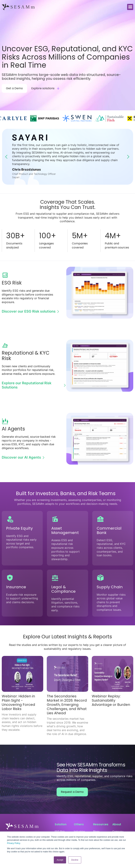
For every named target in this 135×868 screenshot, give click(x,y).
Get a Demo (14, 88)
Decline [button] (75, 860)
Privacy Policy (14, 843)
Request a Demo (72, 792)
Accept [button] (60, 860)
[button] (130, 7)
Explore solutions (43, 88)
